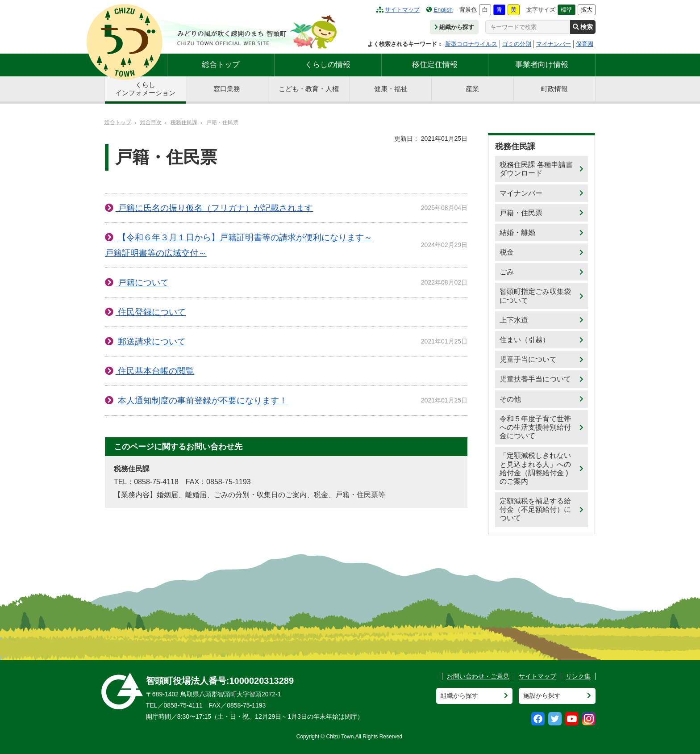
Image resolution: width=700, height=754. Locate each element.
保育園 (585, 44)
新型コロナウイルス (471, 44)
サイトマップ (398, 10)
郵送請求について (151, 341)
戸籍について (142, 283)
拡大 (587, 10)
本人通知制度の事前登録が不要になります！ (202, 400)
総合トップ (221, 65)
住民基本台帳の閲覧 (155, 371)
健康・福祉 (391, 89)
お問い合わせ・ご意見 (478, 676)
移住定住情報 (435, 65)
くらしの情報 (328, 65)
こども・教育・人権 (309, 89)
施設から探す (542, 695)
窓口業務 (227, 89)
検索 (583, 27)
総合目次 (151, 122)
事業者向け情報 (542, 65)
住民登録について (151, 312)
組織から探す (454, 27)
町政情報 (554, 89)
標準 (567, 10)
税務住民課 (184, 122)
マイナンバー (554, 44)
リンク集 (578, 676)
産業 (472, 89)
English (440, 10)
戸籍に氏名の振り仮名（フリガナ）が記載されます (214, 208)
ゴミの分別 (517, 44)
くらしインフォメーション (145, 89)
